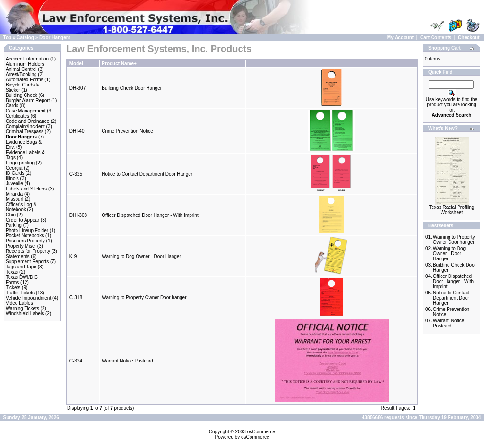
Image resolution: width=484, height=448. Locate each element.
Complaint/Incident (25, 126)
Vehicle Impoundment (28, 298)
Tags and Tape (21, 267)
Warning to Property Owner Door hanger (144, 297)
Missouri (14, 199)
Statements (18, 256)
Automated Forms (24, 80)
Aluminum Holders (25, 64)
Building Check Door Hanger (132, 88)
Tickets (13, 288)
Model (76, 64)
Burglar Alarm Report (28, 100)
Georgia (14, 168)
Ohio (11, 215)
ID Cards (15, 173)
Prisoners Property (25, 241)
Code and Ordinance (27, 121)
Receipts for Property (28, 251)
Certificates (17, 116)
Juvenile (14, 184)
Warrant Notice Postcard (127, 361)
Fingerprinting (20, 163)
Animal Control (21, 69)
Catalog (25, 38)
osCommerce (261, 432)
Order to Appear (22, 220)
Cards (12, 106)
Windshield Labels (25, 314)
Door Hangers (55, 38)
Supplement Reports (27, 262)
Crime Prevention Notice (127, 131)
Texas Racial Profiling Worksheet (452, 210)
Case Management (26, 111)
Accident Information (27, 59)
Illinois (12, 178)
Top (8, 38)
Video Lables (19, 303)
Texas (12, 272)
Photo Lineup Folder (27, 230)
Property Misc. (21, 246)
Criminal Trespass (25, 132)
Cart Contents (436, 38)
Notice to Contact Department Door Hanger (147, 174)
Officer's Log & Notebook (21, 207)
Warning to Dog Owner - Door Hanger (141, 256)
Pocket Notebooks (25, 236)
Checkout (469, 38)
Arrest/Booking (21, 74)
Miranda (14, 194)
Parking (14, 225)
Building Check (22, 95)
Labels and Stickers (26, 189)
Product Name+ (119, 64)
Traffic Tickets (20, 293)
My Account (400, 38)
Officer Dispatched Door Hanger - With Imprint (150, 215)
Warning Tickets (22, 308)
